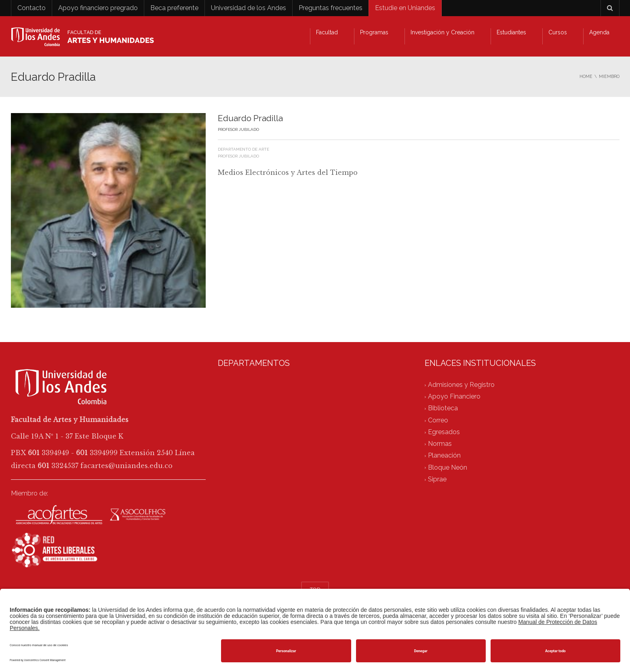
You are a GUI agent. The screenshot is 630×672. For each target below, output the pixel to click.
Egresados (444, 432)
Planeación (444, 456)
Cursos (558, 32)
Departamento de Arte (243, 149)
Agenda (599, 32)
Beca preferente (174, 8)
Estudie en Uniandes (405, 8)
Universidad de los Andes (249, 8)
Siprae (437, 479)
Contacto (32, 8)
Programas (374, 32)
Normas (440, 444)
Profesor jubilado (238, 156)
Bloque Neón (448, 467)
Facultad (327, 32)
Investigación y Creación (442, 32)
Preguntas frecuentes (331, 8)
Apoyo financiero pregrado (98, 8)
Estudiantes (511, 32)
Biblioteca (443, 408)
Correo (438, 420)
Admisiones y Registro (461, 385)
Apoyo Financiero (454, 397)
